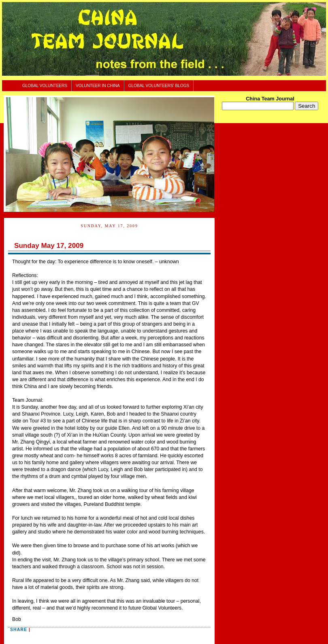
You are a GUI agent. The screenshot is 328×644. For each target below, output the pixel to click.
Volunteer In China (98, 86)
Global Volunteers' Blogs (159, 86)
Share (19, 629)
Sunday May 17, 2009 (49, 246)
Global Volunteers (45, 86)
